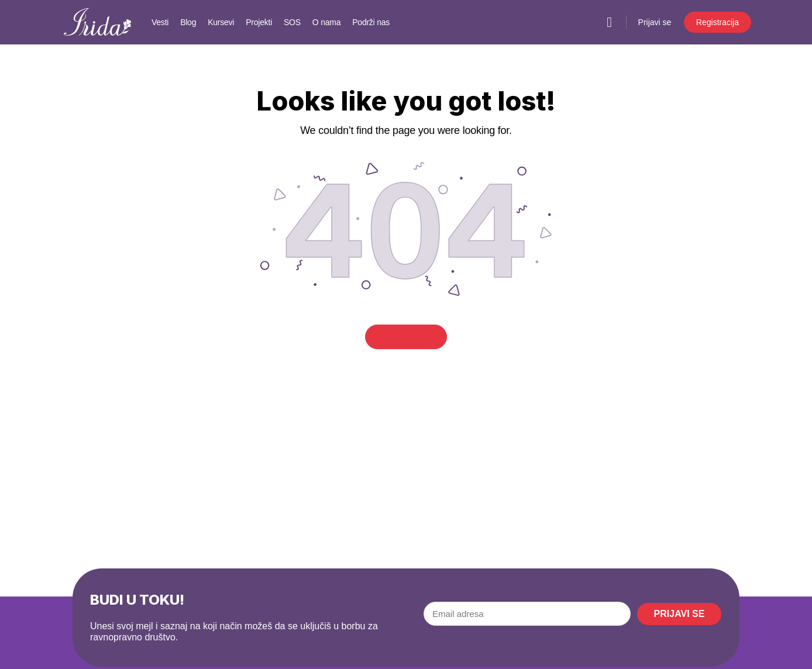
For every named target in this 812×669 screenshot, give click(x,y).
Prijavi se (655, 22)
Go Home (406, 337)
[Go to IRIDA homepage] (97, 21)
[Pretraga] (610, 22)
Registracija (718, 22)
